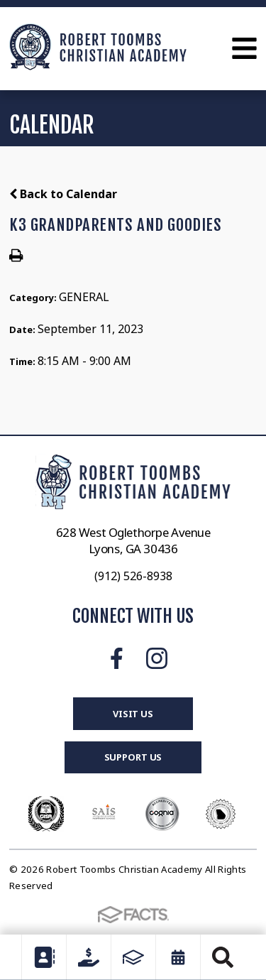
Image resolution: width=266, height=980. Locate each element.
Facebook (117, 658)
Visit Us (133, 714)
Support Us (133, 757)
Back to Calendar (63, 194)
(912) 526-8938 (133, 576)
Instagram (157, 658)
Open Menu (244, 48)
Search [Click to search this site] (223, 957)
